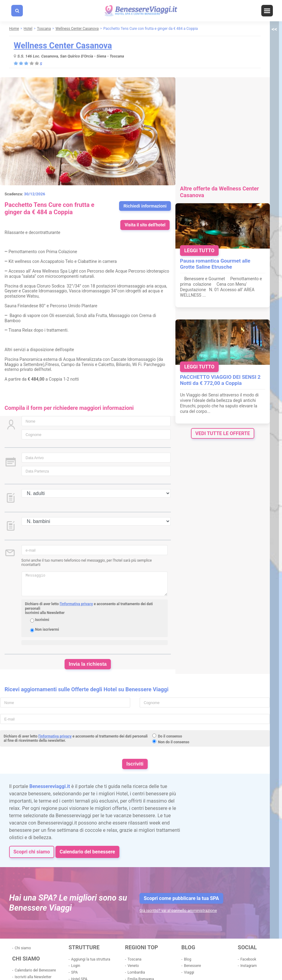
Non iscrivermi (47, 630)
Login (76, 966)
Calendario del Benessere (35, 970)
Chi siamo (23, 948)
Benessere (192, 966)
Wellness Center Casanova (63, 46)
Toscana (135, 959)
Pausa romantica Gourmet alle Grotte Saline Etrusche (215, 264)
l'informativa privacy (76, 604)
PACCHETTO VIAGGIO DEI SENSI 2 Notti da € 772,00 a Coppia (220, 380)
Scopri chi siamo (32, 852)
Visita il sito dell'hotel (145, 225)
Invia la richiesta (88, 664)
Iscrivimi (42, 620)
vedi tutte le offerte (222, 433)
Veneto (133, 966)
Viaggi (189, 972)
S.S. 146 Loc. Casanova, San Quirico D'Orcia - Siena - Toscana (71, 56)
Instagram (249, 966)
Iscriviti (135, 764)
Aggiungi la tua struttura (91, 959)
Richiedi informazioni (145, 206)
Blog (188, 959)
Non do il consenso (174, 742)
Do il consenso (170, 736)
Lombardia (136, 972)
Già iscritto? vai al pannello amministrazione (178, 910)
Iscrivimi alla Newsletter (45, 613)
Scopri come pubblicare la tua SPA (181, 898)
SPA (75, 972)
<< (274, 29)
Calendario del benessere (87, 852)
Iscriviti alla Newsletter (33, 977)
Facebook (248, 959)
